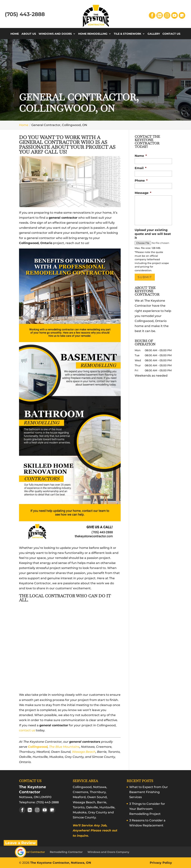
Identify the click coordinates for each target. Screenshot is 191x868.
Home (15, 34)
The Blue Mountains (64, 747)
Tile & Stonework (127, 34)
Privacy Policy (161, 863)
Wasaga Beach (84, 752)
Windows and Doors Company (108, 852)
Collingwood (38, 747)
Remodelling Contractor (66, 852)
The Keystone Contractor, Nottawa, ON (61, 863)
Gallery (154, 34)
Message (143, 193)
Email (141, 168)
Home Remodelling (93, 34)
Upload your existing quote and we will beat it (153, 234)
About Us (29, 34)
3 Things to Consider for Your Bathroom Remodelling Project (147, 809)
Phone (141, 181)
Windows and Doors (55, 34)
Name (141, 156)
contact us (27, 730)
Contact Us (171, 34)
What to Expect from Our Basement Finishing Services (149, 792)
